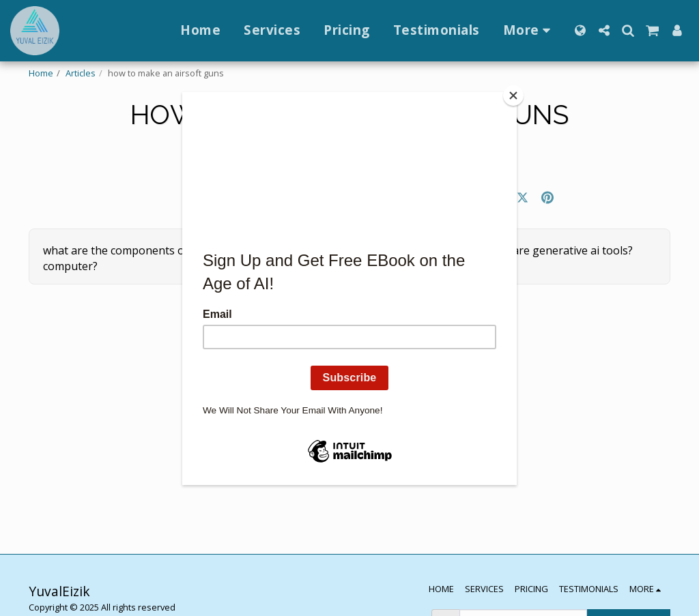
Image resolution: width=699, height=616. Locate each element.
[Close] (513, 96)
